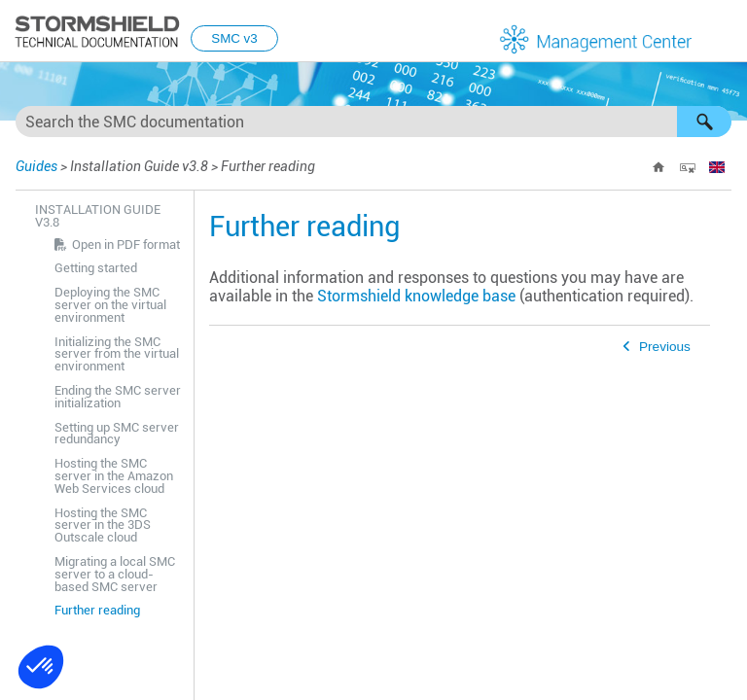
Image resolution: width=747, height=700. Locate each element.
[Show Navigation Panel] (724, 32)
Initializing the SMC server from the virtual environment (117, 354)
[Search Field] (373, 122)
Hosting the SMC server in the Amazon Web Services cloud (114, 476)
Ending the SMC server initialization (118, 397)
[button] (704, 122)
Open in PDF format (126, 245)
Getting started (96, 268)
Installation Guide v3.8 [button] (98, 216)
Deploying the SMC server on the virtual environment (110, 305)
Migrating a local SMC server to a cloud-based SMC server (115, 574)
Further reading (97, 610)
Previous (665, 347)
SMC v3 (234, 38)
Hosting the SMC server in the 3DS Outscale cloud (103, 525)
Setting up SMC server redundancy (117, 434)
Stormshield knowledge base (416, 296)
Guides (36, 166)
